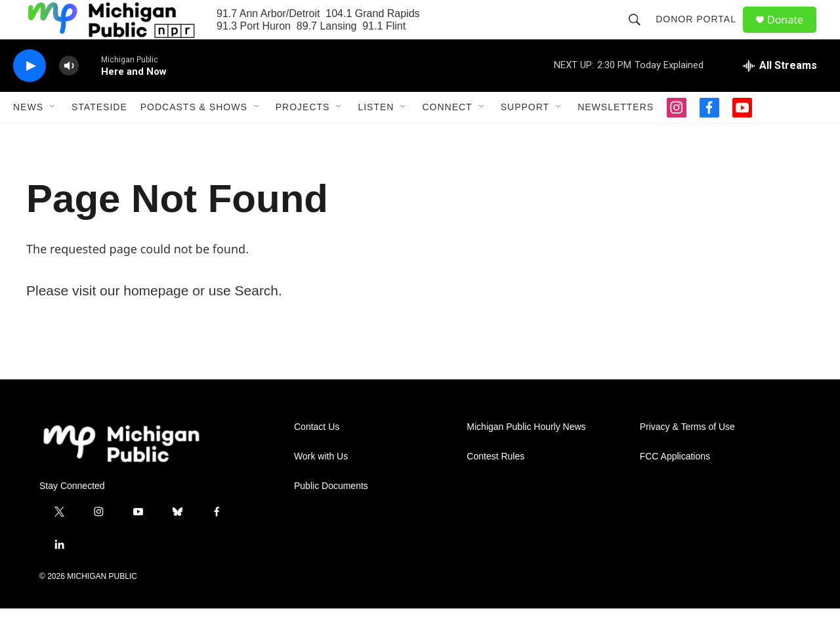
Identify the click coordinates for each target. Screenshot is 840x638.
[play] (30, 96)
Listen (376, 137)
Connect (447, 137)
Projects (303, 137)
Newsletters (616, 137)
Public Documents (331, 516)
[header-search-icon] (640, 34)
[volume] (69, 96)
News (28, 137)
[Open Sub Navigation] (53, 137)
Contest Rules (495, 486)
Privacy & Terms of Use (687, 457)
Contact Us (317, 457)
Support (525, 137)
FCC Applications (675, 486)
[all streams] (780, 95)
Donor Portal (702, 34)
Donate (793, 34)
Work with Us (321, 486)
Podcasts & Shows (194, 137)
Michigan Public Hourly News (526, 457)
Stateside (99, 137)
